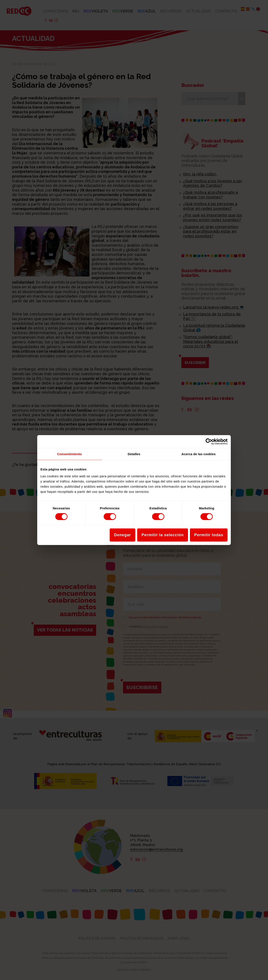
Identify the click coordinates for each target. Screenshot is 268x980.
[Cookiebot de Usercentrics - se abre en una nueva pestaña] (209, 442)
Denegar (122, 535)
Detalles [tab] (134, 454)
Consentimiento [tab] (70, 454)
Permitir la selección (163, 535)
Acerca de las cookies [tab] (199, 454)
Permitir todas (209, 535)
